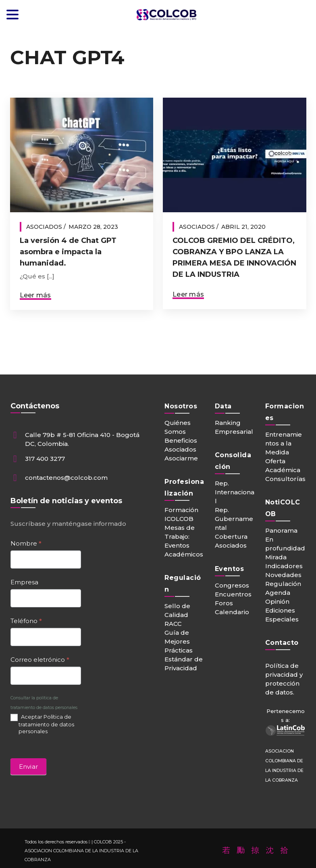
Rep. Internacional (235, 492)
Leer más (35, 295)
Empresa (24, 582)
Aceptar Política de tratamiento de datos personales (42, 724)
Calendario (232, 612)
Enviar (29, 767)
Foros (224, 603)
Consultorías (285, 479)
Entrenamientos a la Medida (284, 443)
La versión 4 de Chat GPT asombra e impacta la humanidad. (68, 252)
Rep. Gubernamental (234, 519)
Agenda (278, 593)
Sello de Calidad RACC (177, 615)
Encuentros (233, 594)
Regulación (283, 584)
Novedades (283, 575)
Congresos (232, 585)
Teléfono (26, 621)
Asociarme (181, 458)
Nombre (26, 543)
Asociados (44, 227)
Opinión (277, 601)
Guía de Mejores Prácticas (179, 641)
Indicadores (284, 566)
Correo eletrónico (40, 660)
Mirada (276, 557)
